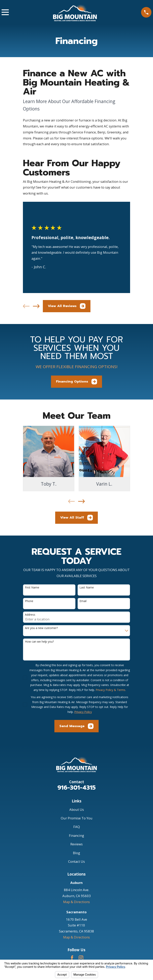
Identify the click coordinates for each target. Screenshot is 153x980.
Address (30, 615)
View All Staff (76, 518)
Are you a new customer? (41, 628)
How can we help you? (39, 642)
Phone (29, 601)
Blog (76, 853)
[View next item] (36, 306)
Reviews (76, 844)
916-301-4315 (76, 788)
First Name (32, 588)
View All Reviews (67, 306)
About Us (77, 810)
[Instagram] (81, 958)
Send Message (76, 726)
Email (83, 601)
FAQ (77, 827)
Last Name (87, 588)
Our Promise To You (77, 818)
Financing (76, 835)
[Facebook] (72, 958)
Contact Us (76, 861)
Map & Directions (76, 902)
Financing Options (76, 382)
